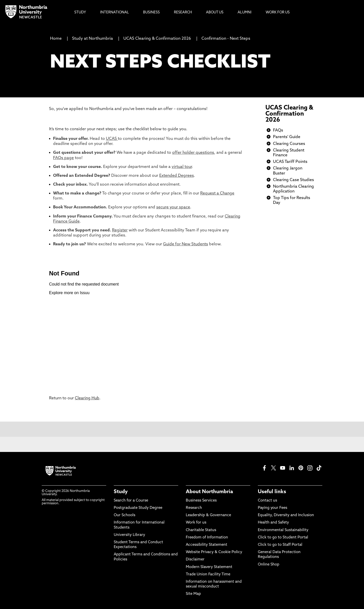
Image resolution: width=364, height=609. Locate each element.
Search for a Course (131, 501)
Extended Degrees (177, 176)
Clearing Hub (87, 398)
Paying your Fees (272, 508)
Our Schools (124, 515)
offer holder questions (193, 153)
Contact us (267, 501)
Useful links (272, 492)
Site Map (193, 594)
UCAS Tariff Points (290, 162)
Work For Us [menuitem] (278, 13)
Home (56, 39)
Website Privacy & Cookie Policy (214, 552)
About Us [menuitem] (215, 13)
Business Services (201, 501)
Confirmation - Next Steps (226, 39)
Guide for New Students (186, 244)
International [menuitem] (115, 13)
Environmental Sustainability (283, 530)
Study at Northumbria (93, 39)
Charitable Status (201, 530)
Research (194, 508)
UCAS (112, 139)
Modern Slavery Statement (209, 567)
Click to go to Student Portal (283, 538)
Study (121, 492)
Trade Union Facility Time (208, 574)
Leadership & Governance (208, 515)
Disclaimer (195, 560)
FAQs (278, 130)
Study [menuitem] (80, 13)
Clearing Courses (289, 144)
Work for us (196, 523)
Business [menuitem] (151, 13)
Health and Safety (273, 523)
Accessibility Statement (207, 545)
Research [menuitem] (183, 13)
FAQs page (63, 158)
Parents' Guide (287, 137)
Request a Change (217, 193)
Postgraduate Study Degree (138, 508)
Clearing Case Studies (293, 180)
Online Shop (269, 565)
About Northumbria (209, 492)
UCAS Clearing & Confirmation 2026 (157, 39)
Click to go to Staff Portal (280, 545)
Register (120, 230)
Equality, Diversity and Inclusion (286, 515)
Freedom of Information (207, 538)
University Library (129, 535)
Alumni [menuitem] (245, 13)
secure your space (173, 207)
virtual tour (182, 167)
